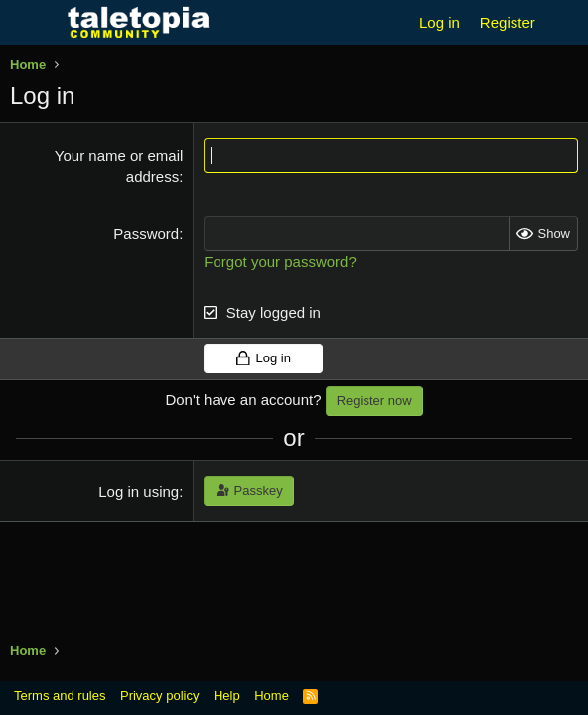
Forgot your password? (280, 262)
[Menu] (27, 23)
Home (272, 696)
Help (227, 696)
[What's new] (565, 22)
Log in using (139, 491)
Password (146, 234)
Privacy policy (159, 696)
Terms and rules (60, 696)
